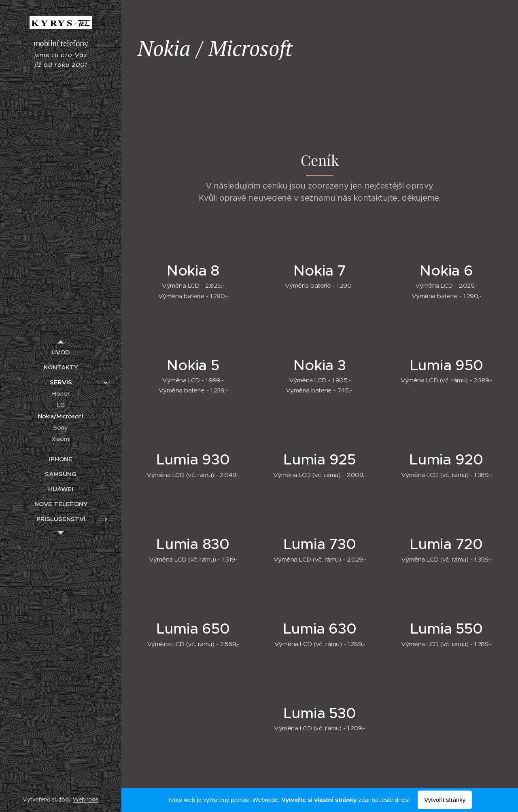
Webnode (86, 799)
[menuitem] (61, 352)
